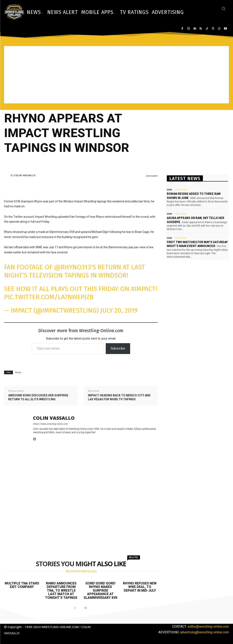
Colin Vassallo (25, 175)
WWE (169, 190)
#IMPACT (143, 289)
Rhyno (18, 372)
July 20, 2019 (119, 310)
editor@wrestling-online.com (208, 627)
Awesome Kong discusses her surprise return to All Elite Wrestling (38, 397)
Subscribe (118, 348)
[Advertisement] (116, 75)
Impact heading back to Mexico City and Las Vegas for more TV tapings (119, 397)
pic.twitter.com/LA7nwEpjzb (49, 297)
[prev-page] (75, 608)
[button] (223, 8)
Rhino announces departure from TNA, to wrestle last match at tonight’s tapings (61, 590)
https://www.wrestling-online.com (50, 424)
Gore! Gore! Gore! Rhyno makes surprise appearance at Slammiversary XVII (100, 590)
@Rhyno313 (73, 267)
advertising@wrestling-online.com (205, 632)
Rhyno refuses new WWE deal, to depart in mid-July (140, 587)
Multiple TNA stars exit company (22, 585)
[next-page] (85, 608)
